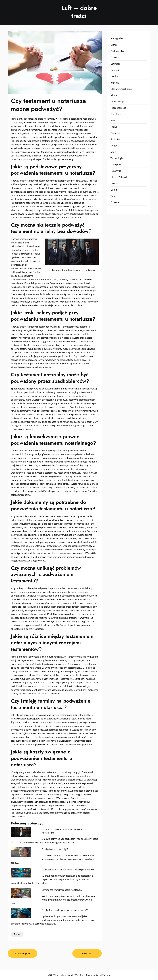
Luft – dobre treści (79, 12)
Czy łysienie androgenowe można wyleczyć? (65, 910)
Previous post (23, 953)
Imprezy (115, 82)
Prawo (17, 934)
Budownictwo (118, 51)
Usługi (114, 190)
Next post (87, 953)
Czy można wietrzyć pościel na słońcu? (62, 890)
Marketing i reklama (121, 89)
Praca (113, 120)
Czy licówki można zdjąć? (55, 849)
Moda (114, 95)
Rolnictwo (116, 139)
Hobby (114, 76)
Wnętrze (115, 196)
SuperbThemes (103, 975)
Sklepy (114, 145)
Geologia (115, 70)
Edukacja (115, 64)
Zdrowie (115, 202)
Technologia (117, 158)
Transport (116, 164)
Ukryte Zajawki (119, 177)
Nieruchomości (118, 108)
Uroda (114, 183)
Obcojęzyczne (118, 114)
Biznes (114, 45)
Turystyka (116, 171)
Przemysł (115, 133)
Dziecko (115, 57)
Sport (113, 152)
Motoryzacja (117, 101)
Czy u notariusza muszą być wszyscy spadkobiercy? (69, 869)
